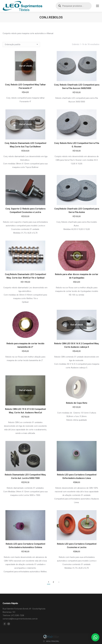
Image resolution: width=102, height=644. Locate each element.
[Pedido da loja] (21, 44)
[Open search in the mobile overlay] (74, 6)
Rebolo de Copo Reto (77, 403)
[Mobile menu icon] (97, 6)
